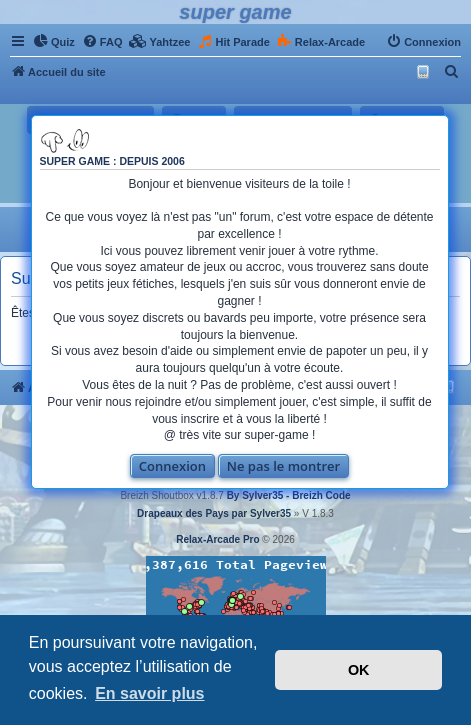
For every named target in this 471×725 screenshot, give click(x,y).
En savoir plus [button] (149, 693)
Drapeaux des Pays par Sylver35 (214, 513)
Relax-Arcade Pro (217, 539)
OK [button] (359, 670)
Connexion (172, 466)
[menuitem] (54, 42)
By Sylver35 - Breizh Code (289, 495)
